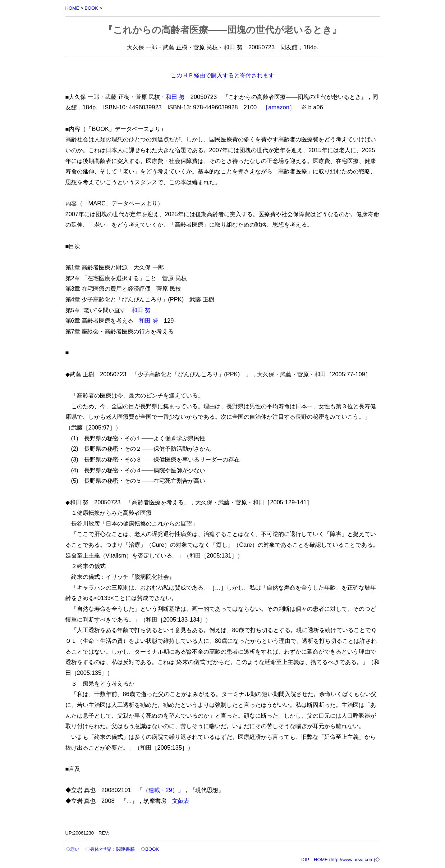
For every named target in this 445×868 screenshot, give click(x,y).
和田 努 (175, 97)
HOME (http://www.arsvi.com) (344, 860)
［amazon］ (279, 107)
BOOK (91, 8)
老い (75, 849)
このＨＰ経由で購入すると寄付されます (222, 75)
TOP (304, 860)
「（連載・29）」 (160, 790)
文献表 (181, 801)
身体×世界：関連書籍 (112, 849)
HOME (72, 8)
